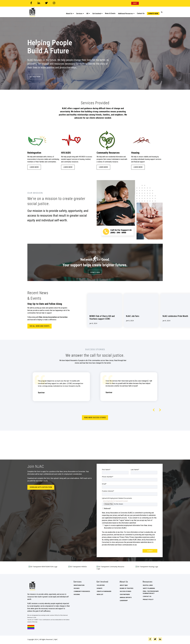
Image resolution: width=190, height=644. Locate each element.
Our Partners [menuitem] (125, 601)
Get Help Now (35, 77)
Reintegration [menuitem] (79, 592)
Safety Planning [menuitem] (149, 595)
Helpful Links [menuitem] (148, 592)
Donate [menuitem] (99, 595)
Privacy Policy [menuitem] (148, 606)
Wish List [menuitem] (100, 601)
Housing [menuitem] (77, 601)
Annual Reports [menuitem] (126, 604)
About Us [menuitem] (69, 12)
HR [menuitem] (87, 12)
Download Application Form (41, 487)
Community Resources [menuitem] (82, 598)
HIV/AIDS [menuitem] (77, 595)
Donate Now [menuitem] (153, 12)
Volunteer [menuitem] (101, 592)
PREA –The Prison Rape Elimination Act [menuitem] (151, 599)
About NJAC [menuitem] (124, 592)
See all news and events (39, 326)
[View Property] (105, 310)
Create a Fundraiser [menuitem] (104, 598)
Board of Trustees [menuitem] (127, 595)
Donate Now (95, 272)
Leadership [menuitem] (124, 607)
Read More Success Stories (95, 418)
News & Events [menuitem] (110, 12)
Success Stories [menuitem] (125, 598)
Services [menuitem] (79, 12)
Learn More (34, 167)
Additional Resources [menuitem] (125, 12)
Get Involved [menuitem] (97, 12)
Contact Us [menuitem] (141, 12)
